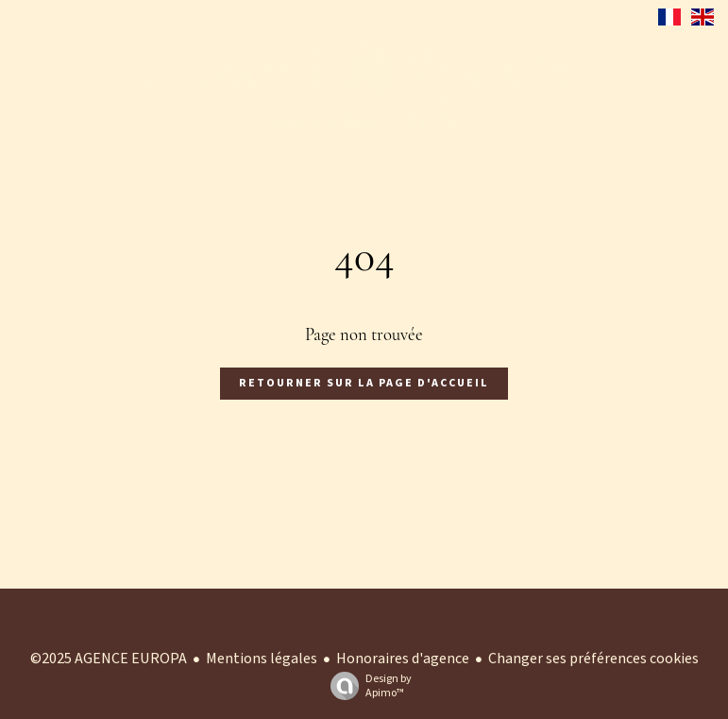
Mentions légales (262, 659)
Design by (366, 685)
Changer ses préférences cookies (593, 659)
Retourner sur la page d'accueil (364, 383)
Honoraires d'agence (403, 659)
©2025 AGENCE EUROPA (109, 659)
